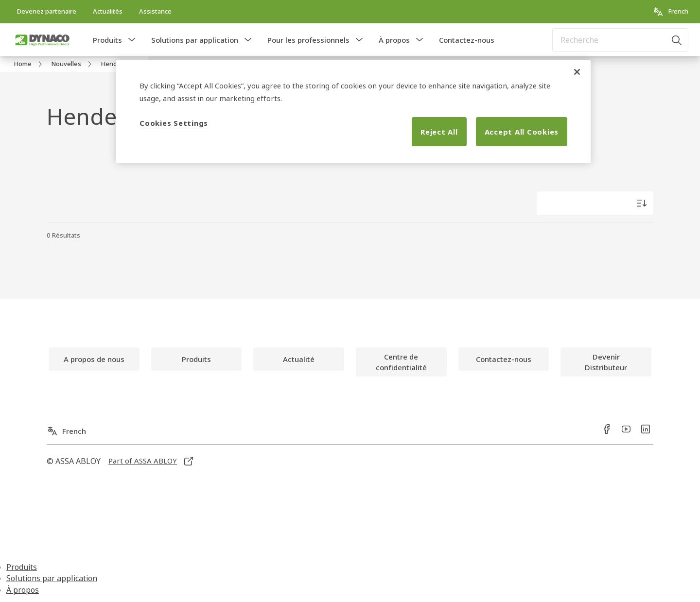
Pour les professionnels (308, 40)
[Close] (577, 72)
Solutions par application (195, 40)
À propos (394, 40)
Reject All (439, 132)
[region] (353, 112)
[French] (670, 12)
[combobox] (620, 40)
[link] (46, 12)
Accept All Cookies (522, 132)
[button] (132, 40)
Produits (107, 40)
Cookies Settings (174, 123)
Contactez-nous (467, 40)
